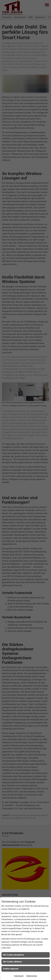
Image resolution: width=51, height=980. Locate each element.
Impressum (19, 976)
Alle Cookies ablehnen (12, 962)
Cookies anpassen (11, 969)
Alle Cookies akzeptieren (13, 955)
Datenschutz (32, 976)
